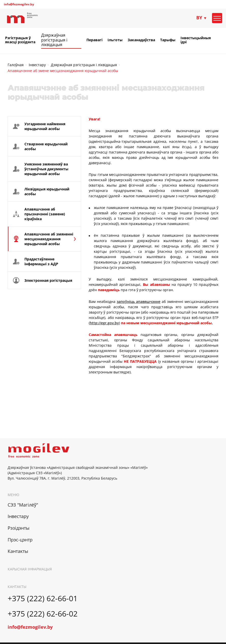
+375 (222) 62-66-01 (43, 598)
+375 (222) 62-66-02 (43, 614)
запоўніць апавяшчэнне (139, 302)
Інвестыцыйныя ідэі (196, 40)
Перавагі (94, 40)
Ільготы (115, 40)
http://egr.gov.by (104, 323)
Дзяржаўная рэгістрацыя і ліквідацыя (54, 40)
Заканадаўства (141, 40)
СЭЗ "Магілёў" (23, 505)
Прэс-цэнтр (20, 540)
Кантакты (18, 551)
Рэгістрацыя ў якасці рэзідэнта (20, 40)
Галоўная (16, 65)
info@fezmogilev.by (19, 4)
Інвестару (37, 65)
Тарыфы (168, 40)
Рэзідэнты (19, 528)
